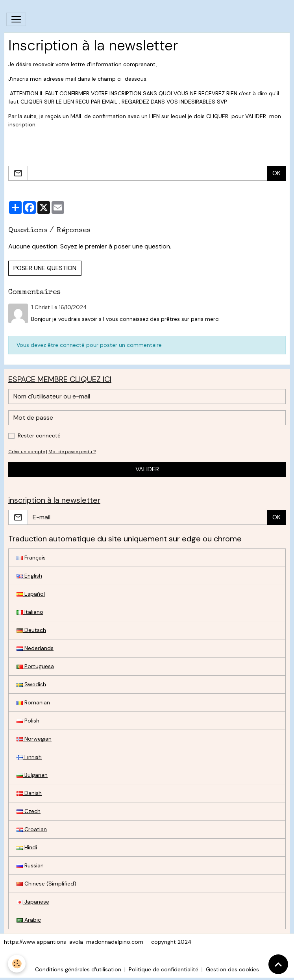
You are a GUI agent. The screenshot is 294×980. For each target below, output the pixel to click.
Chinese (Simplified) (46, 884)
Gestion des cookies (232, 969)
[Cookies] (17, 964)
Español (31, 594)
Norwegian (34, 739)
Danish (29, 793)
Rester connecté (39, 435)
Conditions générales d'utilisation (78, 969)
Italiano (30, 612)
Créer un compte (27, 452)
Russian (30, 865)
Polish (28, 721)
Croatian (32, 829)
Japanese (33, 902)
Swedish (31, 684)
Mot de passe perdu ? (72, 452)
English (29, 576)
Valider (147, 469)
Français (31, 558)
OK (276, 173)
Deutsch (31, 630)
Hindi (27, 847)
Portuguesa (35, 666)
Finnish (29, 757)
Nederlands (35, 648)
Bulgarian (32, 775)
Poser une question (45, 268)
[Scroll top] (278, 964)
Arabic (29, 920)
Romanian (33, 702)
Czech (29, 811)
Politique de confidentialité (164, 969)
